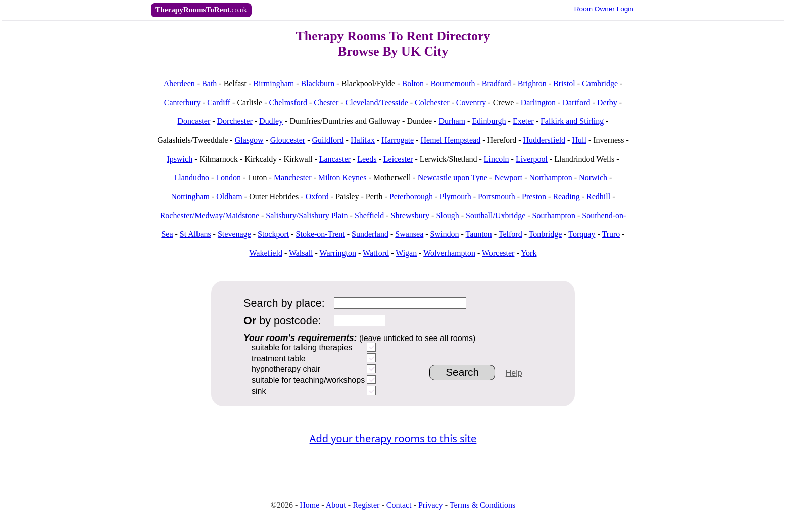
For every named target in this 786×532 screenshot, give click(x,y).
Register (366, 505)
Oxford (317, 196)
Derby (607, 102)
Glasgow (249, 140)
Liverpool (532, 159)
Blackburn (318, 84)
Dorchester (235, 121)
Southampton (554, 215)
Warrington (338, 253)
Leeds (367, 159)
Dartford (576, 102)
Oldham (229, 196)
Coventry (471, 102)
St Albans (195, 234)
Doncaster (194, 121)
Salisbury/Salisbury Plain (307, 215)
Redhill (598, 196)
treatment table (279, 358)
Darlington (538, 102)
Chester (326, 102)
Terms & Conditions (482, 505)
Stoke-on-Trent (321, 234)
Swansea (409, 234)
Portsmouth (497, 196)
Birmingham (274, 84)
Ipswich (180, 159)
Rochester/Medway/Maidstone (210, 215)
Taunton (479, 234)
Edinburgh (489, 121)
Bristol (564, 84)
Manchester (293, 178)
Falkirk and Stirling (572, 121)
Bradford (497, 84)
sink (259, 391)
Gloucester (288, 140)
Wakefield (266, 253)
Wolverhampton (449, 253)
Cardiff (219, 102)
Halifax (363, 140)
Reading (566, 196)
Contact (399, 505)
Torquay (582, 234)
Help (514, 373)
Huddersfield (545, 140)
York (529, 253)
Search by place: (284, 303)
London (228, 178)
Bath (209, 84)
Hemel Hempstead (451, 140)
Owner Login (604, 9)
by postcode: (282, 321)
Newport (508, 178)
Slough (447, 215)
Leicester (398, 159)
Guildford (328, 140)
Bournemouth (453, 84)
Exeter (523, 121)
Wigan (406, 253)
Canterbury (182, 102)
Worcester (498, 253)
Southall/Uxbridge (496, 215)
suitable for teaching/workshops (308, 380)
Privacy (431, 505)
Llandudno (192, 178)
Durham (452, 121)
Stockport (273, 234)
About (336, 505)
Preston (534, 196)
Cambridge (600, 84)
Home (309, 505)
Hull (579, 140)
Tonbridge (546, 234)
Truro (611, 234)
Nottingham (190, 196)
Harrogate (398, 140)
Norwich (593, 178)
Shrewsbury (410, 215)
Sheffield (369, 215)
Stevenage (234, 234)
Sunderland (370, 234)
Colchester (432, 102)
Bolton (413, 84)
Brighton (532, 84)
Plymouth (455, 196)
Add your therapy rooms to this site (393, 438)
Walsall (301, 253)
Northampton (550, 178)
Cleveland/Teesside (377, 102)
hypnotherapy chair (286, 369)
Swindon (445, 234)
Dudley (271, 121)
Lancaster (335, 159)
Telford (510, 234)
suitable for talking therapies (302, 347)
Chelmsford (288, 102)
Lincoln (497, 159)
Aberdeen (179, 84)
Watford (376, 253)
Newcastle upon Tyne (453, 178)
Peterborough (411, 196)
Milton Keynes (342, 178)
